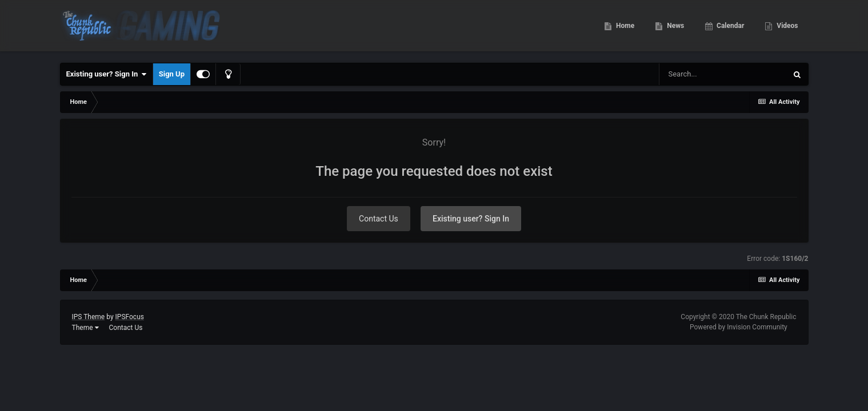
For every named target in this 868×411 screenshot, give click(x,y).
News (675, 29)
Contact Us (379, 219)
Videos (786, 29)
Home (624, 29)
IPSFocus (130, 317)
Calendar (729, 29)
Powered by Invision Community (739, 327)
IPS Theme (89, 317)
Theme (85, 328)
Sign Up (172, 74)
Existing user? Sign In (107, 74)
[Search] (723, 74)
